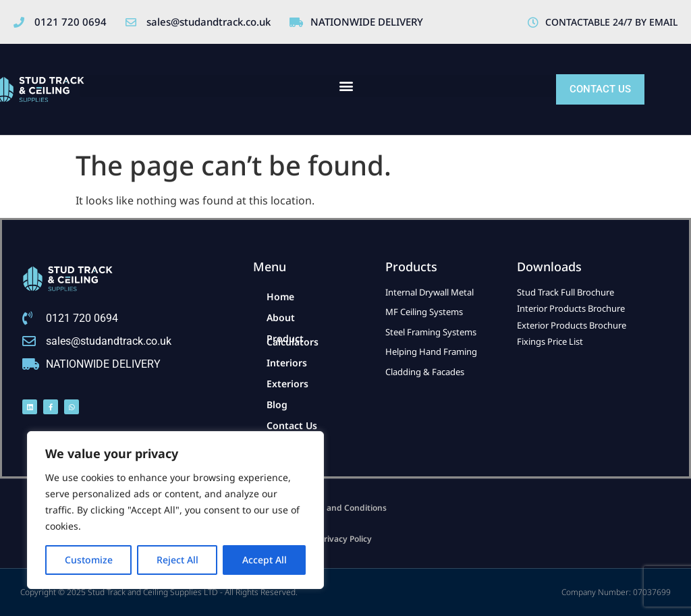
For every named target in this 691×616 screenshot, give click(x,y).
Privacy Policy (345, 539)
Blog (277, 404)
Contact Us (292, 425)
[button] (346, 86)
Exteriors (287, 384)
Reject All (177, 560)
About (281, 317)
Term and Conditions (345, 508)
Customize (89, 560)
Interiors (287, 363)
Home (280, 297)
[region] (175, 510)
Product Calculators (293, 340)
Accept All (265, 560)
